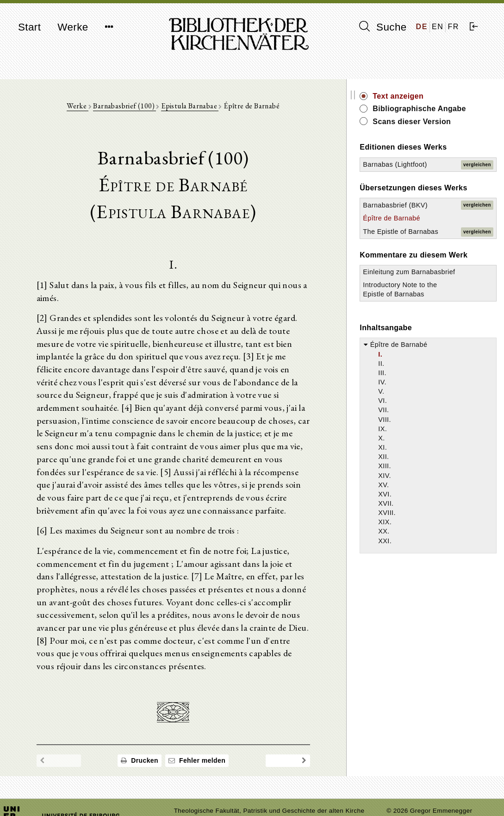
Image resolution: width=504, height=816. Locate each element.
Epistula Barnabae (205, 107)
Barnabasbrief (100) (141, 107)
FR (453, 27)
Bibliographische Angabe (436, 114)
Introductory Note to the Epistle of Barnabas (426, 361)
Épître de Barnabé (423, 257)
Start (29, 27)
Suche (383, 27)
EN (438, 27)
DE (422, 27)
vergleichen (477, 179)
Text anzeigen (430, 96)
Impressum (403, 786)
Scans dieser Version (444, 132)
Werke (73, 27)
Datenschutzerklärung (419, 795)
